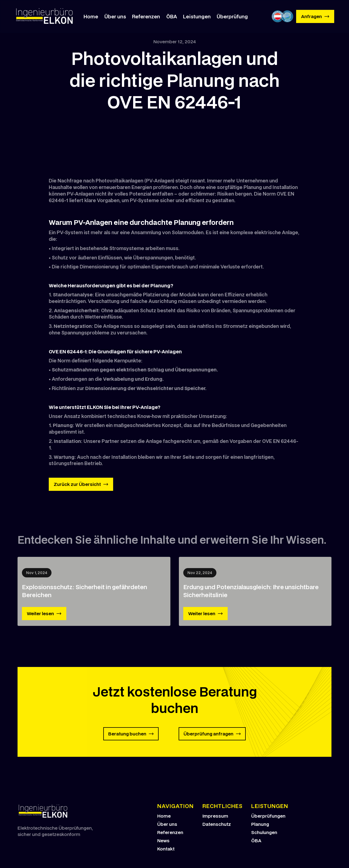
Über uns (115, 16)
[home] (45, 16)
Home (91, 16)
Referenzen (146, 16)
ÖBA (172, 16)
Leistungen (197, 16)
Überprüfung (232, 16)
